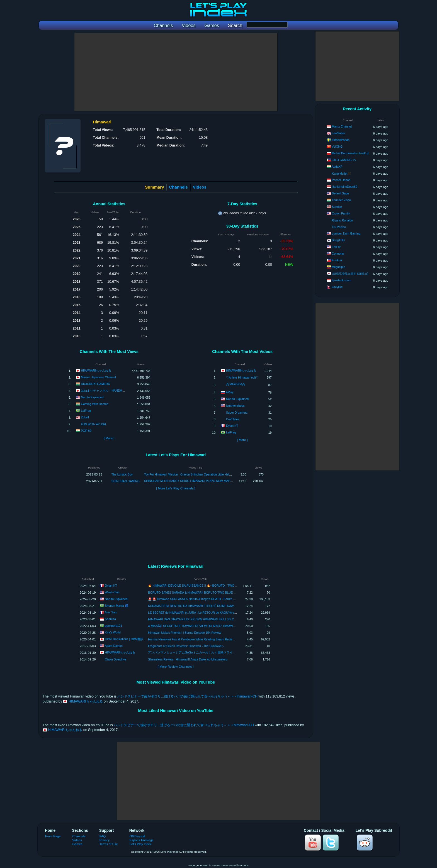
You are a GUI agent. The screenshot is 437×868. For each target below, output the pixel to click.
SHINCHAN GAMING (126, 481)
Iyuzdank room (342, 280)
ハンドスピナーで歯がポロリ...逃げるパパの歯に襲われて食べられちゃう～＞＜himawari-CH (187, 696)
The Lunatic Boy (122, 474)
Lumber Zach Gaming (346, 233)
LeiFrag (86, 411)
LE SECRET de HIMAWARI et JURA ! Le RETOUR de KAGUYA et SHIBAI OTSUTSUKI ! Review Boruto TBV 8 (221, 613)
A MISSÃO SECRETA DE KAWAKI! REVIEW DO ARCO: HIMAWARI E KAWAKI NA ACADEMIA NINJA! (216, 626)
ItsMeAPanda (341, 140)
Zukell (85, 417)
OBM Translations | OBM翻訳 (124, 639)
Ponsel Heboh (341, 180)
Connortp (338, 253)
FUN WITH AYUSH (93, 424)
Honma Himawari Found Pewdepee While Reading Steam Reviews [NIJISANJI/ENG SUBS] (208, 639)
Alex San (111, 612)
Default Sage (340, 193)
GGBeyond (137, 836)
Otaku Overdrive (116, 659)
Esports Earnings (141, 840)
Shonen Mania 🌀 (116, 605)
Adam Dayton (114, 645)
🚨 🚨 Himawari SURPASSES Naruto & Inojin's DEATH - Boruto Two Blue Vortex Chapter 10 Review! (214, 599)
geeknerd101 (113, 625)
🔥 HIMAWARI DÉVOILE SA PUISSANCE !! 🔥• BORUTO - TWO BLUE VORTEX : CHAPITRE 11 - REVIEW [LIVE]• (225, 586)
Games (77, 844)
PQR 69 (86, 431)
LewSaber (339, 133)
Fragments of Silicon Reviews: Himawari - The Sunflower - (186, 646)
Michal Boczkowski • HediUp (351, 153)
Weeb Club (112, 592)
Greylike (337, 287)
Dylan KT (232, 426)
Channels (179, 187)
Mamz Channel (342, 126)
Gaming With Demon (94, 404)
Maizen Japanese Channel (98, 377)
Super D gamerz (237, 413)
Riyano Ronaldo (342, 220)
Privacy (105, 840)
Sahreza (110, 619)
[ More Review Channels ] (176, 667)
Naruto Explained (92, 397)
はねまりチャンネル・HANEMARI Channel (110, 391)
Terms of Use (109, 844)
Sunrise (337, 207)
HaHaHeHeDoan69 (345, 187)
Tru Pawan (339, 227)
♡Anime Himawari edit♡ (242, 377)
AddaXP (337, 167)
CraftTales (233, 419)
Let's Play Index (141, 844)
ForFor (336, 247)
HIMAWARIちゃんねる (96, 370)
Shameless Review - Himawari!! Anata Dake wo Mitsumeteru (188, 659)
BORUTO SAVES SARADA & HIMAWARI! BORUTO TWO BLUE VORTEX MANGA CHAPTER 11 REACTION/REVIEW (226, 593)
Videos (200, 187)
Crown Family (341, 213)
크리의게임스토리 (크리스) (350, 274)
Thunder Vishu (341, 200)
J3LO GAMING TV (344, 160)
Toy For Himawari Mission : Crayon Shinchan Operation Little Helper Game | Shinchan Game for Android (213, 474)
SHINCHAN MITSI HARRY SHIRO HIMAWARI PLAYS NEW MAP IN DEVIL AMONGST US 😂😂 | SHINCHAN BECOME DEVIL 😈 (230, 481)
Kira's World (113, 632)
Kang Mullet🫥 (342, 174)
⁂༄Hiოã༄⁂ (236, 384)
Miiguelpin (339, 267)
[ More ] (109, 438)
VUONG (337, 147)
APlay (230, 392)
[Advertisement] (176, 72)
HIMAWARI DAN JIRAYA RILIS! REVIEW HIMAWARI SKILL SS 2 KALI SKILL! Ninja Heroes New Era (214, 619)
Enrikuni (337, 260)
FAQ (103, 836)
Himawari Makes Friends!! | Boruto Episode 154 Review (184, 633)
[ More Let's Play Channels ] (176, 488)
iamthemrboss (235, 406)
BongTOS (338, 240)
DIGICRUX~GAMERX (95, 384)
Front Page (53, 836)
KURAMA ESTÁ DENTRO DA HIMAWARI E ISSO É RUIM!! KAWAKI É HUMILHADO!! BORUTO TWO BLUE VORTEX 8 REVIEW (233, 606)
